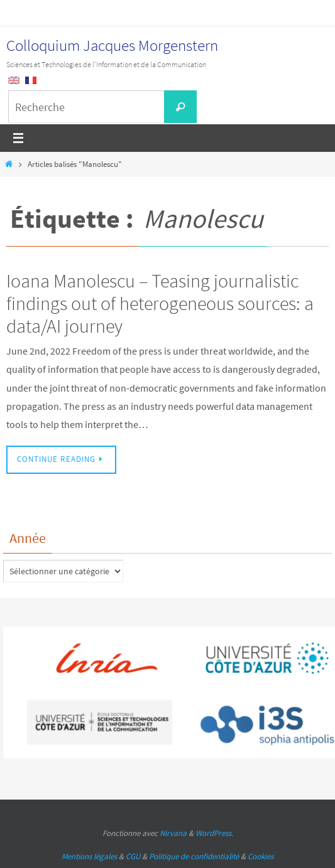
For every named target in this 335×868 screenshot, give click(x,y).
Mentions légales (89, 856)
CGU (133, 856)
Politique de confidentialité (194, 856)
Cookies (261, 856)
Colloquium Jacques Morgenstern (112, 45)
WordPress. (214, 833)
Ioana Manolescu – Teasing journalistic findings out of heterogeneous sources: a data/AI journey (160, 303)
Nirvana (173, 833)
